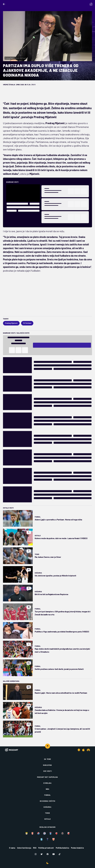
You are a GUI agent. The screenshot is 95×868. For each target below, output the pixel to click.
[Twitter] (42, 854)
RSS (35, 848)
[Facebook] (48, 854)
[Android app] (79, 750)
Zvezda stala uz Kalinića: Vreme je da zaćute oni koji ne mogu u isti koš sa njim (62, 712)
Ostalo (38, 536)
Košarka (38, 573)
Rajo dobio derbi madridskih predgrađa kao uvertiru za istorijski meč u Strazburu (62, 650)
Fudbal (38, 517)
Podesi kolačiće (77, 848)
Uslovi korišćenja (24, 848)
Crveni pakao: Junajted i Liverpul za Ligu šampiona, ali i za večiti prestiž (62, 730)
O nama (12, 848)
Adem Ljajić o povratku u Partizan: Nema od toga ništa (58, 520)
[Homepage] (91, 4)
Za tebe (48, 759)
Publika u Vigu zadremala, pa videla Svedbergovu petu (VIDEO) (62, 632)
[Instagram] (36, 854)
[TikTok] (60, 854)
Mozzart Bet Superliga (47, 777)
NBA (48, 789)
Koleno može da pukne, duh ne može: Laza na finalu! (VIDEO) (61, 538)
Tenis (37, 554)
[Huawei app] (88, 750)
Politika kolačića (62, 848)
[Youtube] (54, 854)
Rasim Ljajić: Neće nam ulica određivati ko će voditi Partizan (61, 693)
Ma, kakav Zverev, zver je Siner (48, 557)
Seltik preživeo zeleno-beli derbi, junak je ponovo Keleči (59, 669)
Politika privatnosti (46, 848)
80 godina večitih (47, 801)
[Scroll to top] (48, 746)
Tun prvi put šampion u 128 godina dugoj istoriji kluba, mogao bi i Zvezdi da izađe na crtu (63, 613)
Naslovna (47, 765)
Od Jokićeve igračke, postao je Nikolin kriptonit (55, 576)
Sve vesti (48, 771)
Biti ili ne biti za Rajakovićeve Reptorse (51, 594)
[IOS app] (83, 750)
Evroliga (47, 783)
